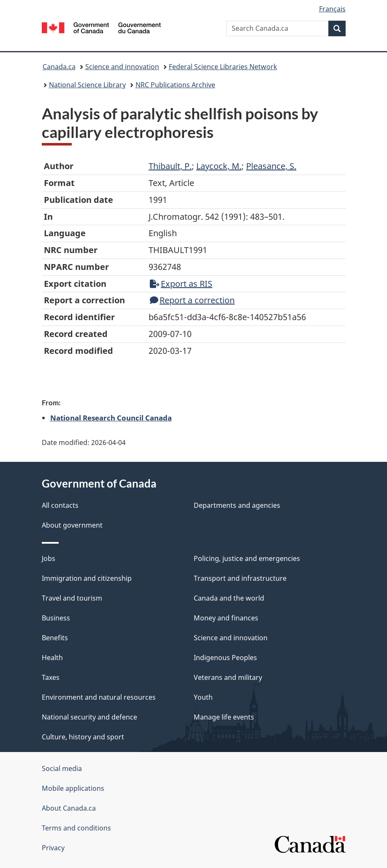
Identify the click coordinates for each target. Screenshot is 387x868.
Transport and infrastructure (240, 578)
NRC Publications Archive (175, 85)
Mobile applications (73, 788)
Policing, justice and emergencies (247, 558)
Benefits (55, 638)
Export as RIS (181, 284)
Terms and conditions (76, 828)
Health (52, 658)
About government (72, 525)
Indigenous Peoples (225, 658)
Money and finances (226, 618)
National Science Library (87, 85)
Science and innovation (122, 67)
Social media (62, 768)
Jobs (49, 558)
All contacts (60, 505)
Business (56, 618)
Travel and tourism (72, 598)
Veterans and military (228, 677)
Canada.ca (59, 67)
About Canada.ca (69, 808)
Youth (203, 697)
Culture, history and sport (83, 737)
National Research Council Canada (111, 418)
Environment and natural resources (99, 697)
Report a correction (192, 300)
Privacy (53, 848)
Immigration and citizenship (87, 578)
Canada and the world (229, 598)
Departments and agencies (237, 505)
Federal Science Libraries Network (223, 67)
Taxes (51, 677)
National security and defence (89, 717)
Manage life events (224, 717)
